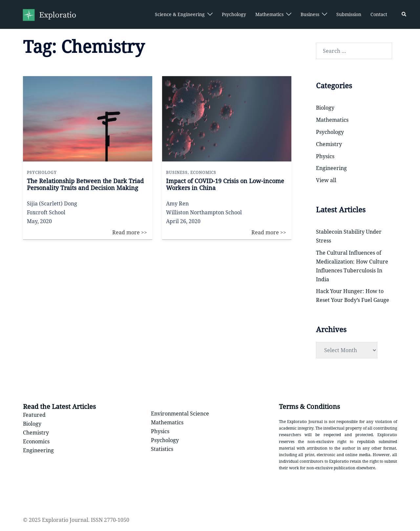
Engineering (331, 168)
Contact (379, 14)
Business (310, 14)
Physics (325, 156)
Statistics (162, 449)
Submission (349, 14)
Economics (36, 441)
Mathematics (269, 14)
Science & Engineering (180, 14)
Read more (135, 80)
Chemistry (329, 144)
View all (326, 180)
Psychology (234, 14)
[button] (404, 14)
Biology (325, 108)
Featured (34, 415)
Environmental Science (180, 414)
